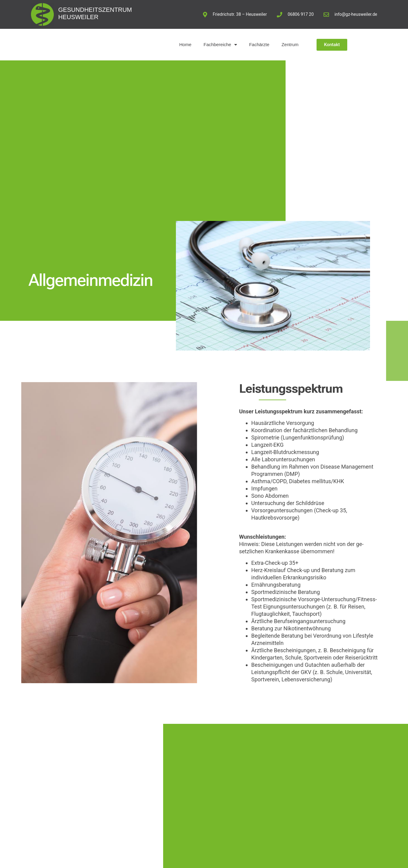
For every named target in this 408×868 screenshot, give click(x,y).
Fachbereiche (220, 45)
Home (185, 44)
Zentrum (290, 44)
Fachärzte (259, 44)
